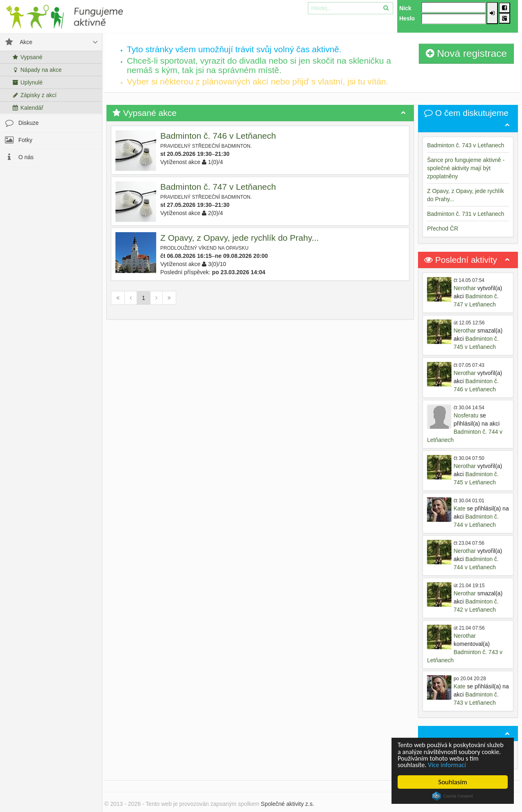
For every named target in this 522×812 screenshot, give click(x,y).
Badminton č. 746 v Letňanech (218, 136)
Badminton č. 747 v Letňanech (218, 187)
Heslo (407, 18)
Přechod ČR (442, 229)
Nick (405, 8)
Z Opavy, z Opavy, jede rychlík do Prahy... (240, 238)
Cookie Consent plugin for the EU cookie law (453, 796)
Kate (459, 508)
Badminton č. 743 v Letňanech (466, 145)
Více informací (449, 765)
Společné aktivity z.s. (288, 804)
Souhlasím (453, 782)
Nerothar (464, 288)
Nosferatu (466, 415)
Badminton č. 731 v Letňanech (466, 214)
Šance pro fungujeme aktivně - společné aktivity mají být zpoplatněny (466, 168)
